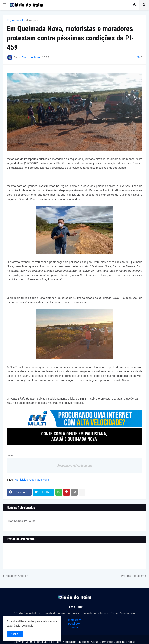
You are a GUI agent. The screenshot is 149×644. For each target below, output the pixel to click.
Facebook (74, 624)
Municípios (32, 20)
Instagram (75, 620)
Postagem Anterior (16, 576)
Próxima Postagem (133, 576)
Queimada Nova (39, 480)
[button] (4, 5)
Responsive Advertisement (75, 466)
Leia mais (27, 626)
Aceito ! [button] (15, 634)
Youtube (73, 627)
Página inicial (15, 20)
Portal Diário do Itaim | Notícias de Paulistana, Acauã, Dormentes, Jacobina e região (85, 642)
